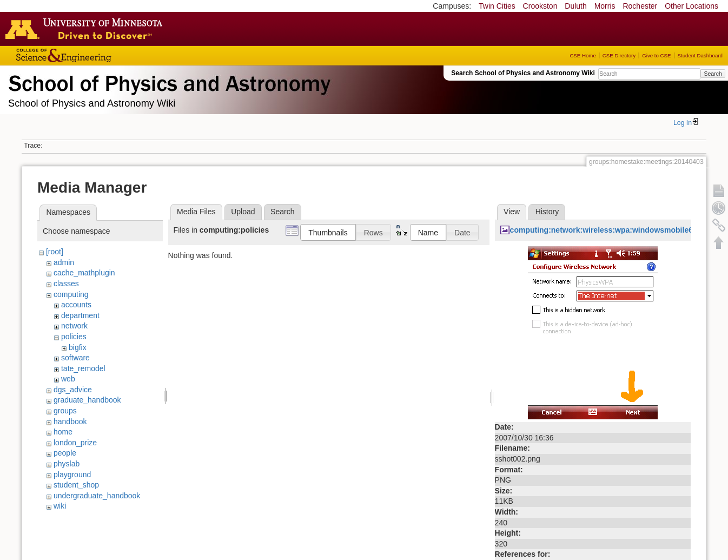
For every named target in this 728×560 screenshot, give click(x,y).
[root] (55, 252)
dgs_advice (73, 390)
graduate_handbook (87, 400)
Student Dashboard (700, 55)
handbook (70, 421)
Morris (605, 6)
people (65, 453)
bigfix (78, 347)
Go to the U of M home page (87, 29)
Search (713, 74)
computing (71, 294)
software (75, 358)
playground (72, 475)
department (80, 315)
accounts (76, 305)
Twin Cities (497, 6)
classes (66, 284)
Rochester (640, 6)
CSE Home (583, 55)
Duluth (575, 6)
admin (64, 262)
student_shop (76, 485)
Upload (243, 212)
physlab (67, 464)
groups (65, 411)
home (63, 432)
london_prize (75, 443)
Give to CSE (656, 55)
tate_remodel (83, 368)
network (74, 326)
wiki (60, 506)
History (547, 212)
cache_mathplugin (84, 273)
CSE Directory (619, 55)
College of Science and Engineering (97, 55)
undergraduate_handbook (97, 496)
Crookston (540, 6)
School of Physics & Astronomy (168, 81)
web (68, 379)
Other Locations (691, 6)
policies (74, 337)
